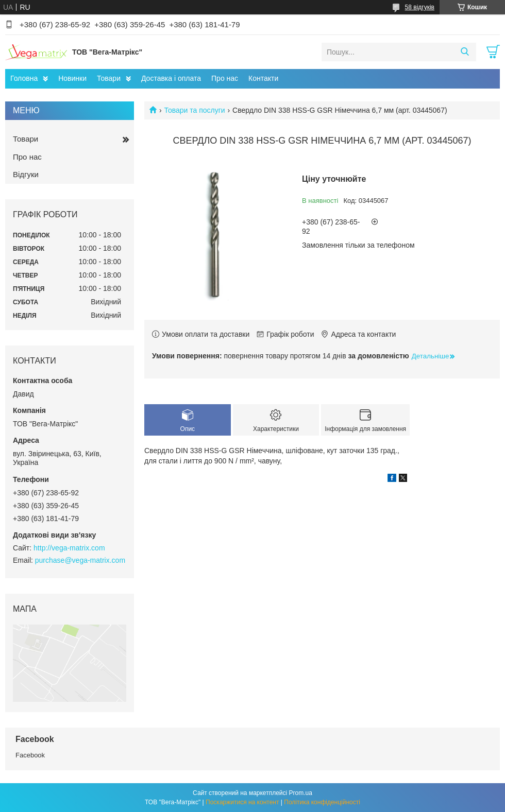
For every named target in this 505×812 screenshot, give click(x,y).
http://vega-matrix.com (69, 548)
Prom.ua (301, 793)
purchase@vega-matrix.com (80, 560)
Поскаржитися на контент (242, 802)
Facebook (30, 755)
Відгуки (26, 174)
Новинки (72, 78)
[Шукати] (465, 52)
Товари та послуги (194, 110)
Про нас (225, 78)
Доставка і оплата (171, 78)
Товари (109, 78)
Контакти (263, 78)
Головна (24, 78)
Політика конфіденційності (322, 802)
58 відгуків (420, 7)
